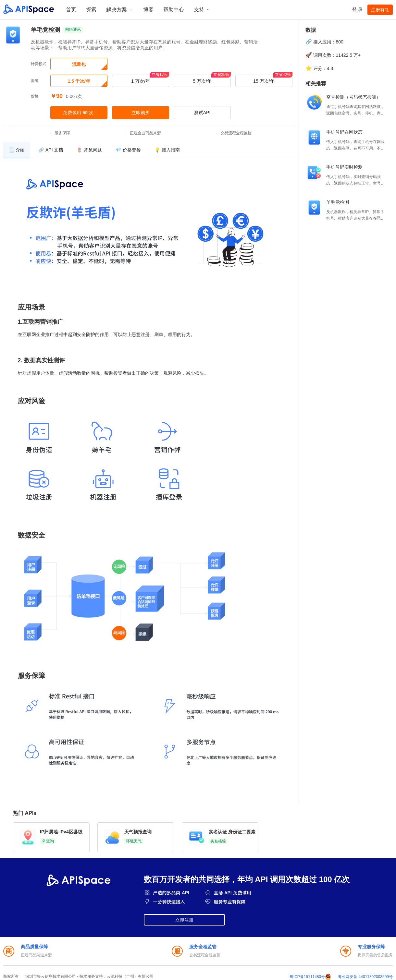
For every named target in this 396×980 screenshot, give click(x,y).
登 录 (357, 9)
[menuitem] (17, 150)
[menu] (151, 150)
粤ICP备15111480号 (307, 977)
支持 (202, 10)
